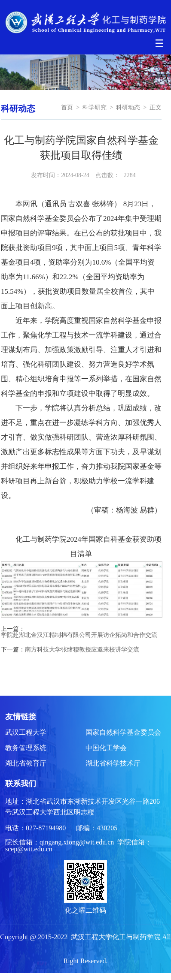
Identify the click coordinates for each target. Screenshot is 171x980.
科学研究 (95, 107)
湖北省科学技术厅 (113, 763)
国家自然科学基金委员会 (123, 732)
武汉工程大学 (26, 732)
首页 (67, 107)
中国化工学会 (106, 748)
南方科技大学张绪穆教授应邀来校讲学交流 (82, 650)
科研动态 (128, 107)
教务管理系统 (26, 748)
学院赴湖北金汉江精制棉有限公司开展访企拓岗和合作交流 (79, 635)
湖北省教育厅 (26, 763)
